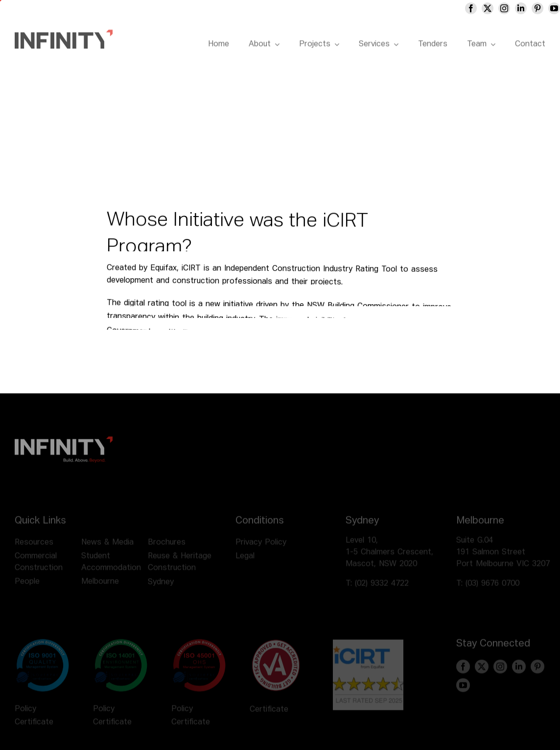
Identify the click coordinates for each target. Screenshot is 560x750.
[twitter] (499, 8)
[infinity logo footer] (64, 444)
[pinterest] (549, 8)
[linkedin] (532, 8)
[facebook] (482, 8)
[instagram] (515, 8)
